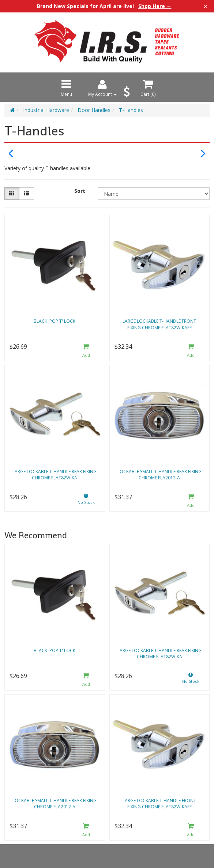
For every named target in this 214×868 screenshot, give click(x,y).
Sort (80, 191)
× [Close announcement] (206, 6)
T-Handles (131, 110)
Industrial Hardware (46, 110)
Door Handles (94, 110)
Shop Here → (155, 6)
